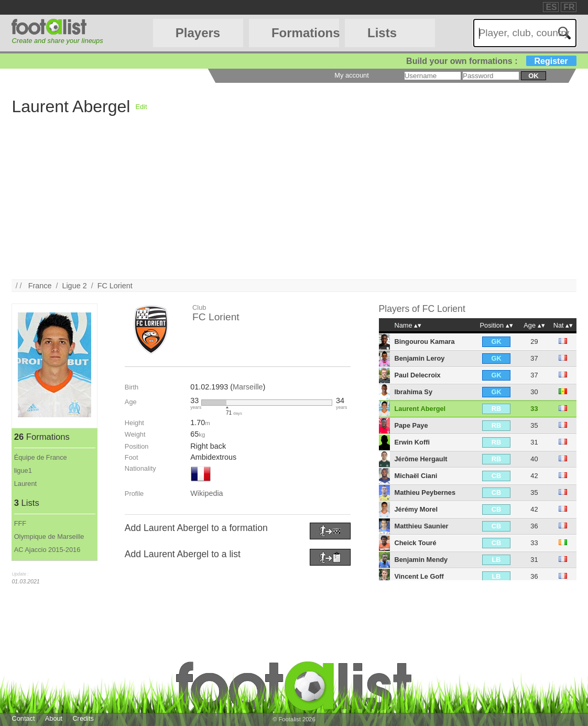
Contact (23, 718)
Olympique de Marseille (49, 537)
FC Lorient (115, 286)
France (40, 286)
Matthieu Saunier (421, 526)
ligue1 (23, 470)
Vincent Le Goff (419, 576)
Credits (83, 718)
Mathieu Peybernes (425, 492)
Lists (382, 33)
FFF (20, 523)
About (54, 718)
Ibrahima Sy (413, 392)
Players (198, 33)
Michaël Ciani (416, 476)
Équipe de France (41, 457)
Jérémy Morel (416, 509)
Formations (305, 33)
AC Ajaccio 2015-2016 (47, 550)
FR (569, 7)
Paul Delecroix (417, 375)
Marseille (248, 387)
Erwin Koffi (412, 442)
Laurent (25, 484)
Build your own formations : (491, 61)
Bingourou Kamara (424, 342)
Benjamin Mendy (421, 560)
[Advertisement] (294, 206)
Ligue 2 (74, 286)
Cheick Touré (415, 543)
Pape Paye (411, 425)
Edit (141, 107)
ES (551, 7)
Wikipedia (206, 493)
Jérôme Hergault (421, 459)
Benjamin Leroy (419, 358)
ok (533, 76)
